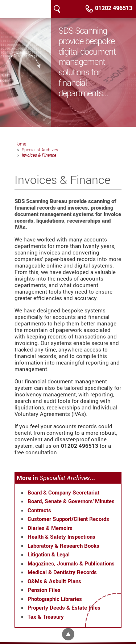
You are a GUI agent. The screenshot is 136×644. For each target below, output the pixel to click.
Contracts (39, 510)
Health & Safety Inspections (61, 536)
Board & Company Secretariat (63, 492)
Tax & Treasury (46, 616)
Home (20, 144)
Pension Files (44, 590)
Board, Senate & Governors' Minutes (71, 501)
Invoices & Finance (39, 155)
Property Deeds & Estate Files (64, 607)
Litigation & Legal (49, 554)
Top (68, 634)
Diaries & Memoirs (50, 528)
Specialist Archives (40, 150)
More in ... (56, 478)
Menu (69, 9)
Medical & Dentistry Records (62, 572)
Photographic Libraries (55, 599)
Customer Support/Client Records (68, 519)
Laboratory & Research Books (63, 546)
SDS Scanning (13, 9)
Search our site (57, 9)
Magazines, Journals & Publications (71, 563)
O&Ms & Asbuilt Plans (54, 581)
